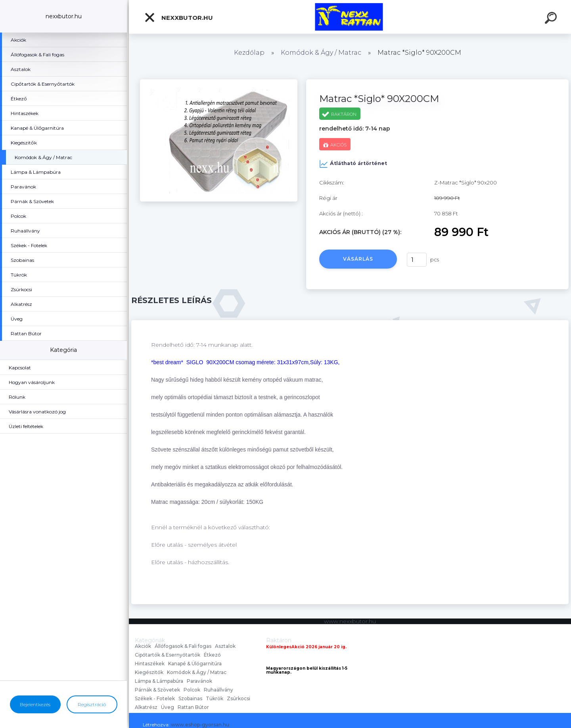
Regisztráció (92, 704)
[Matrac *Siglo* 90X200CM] (219, 82)
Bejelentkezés (35, 704)
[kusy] (417, 260)
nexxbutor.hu (178, 17)
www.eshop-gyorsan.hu (200, 725)
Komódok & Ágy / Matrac (321, 53)
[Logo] (350, 17)
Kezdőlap (249, 53)
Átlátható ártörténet (353, 164)
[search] (552, 19)
